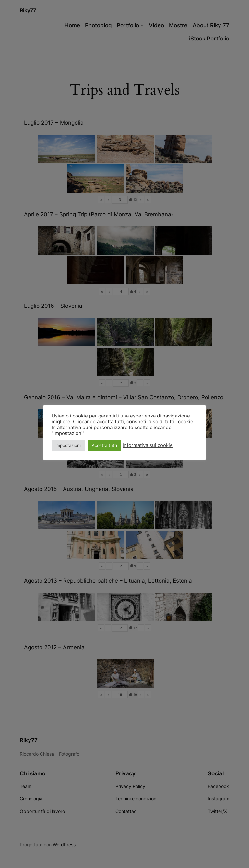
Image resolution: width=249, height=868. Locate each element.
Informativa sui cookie (148, 445)
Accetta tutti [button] (104, 445)
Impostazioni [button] (68, 445)
